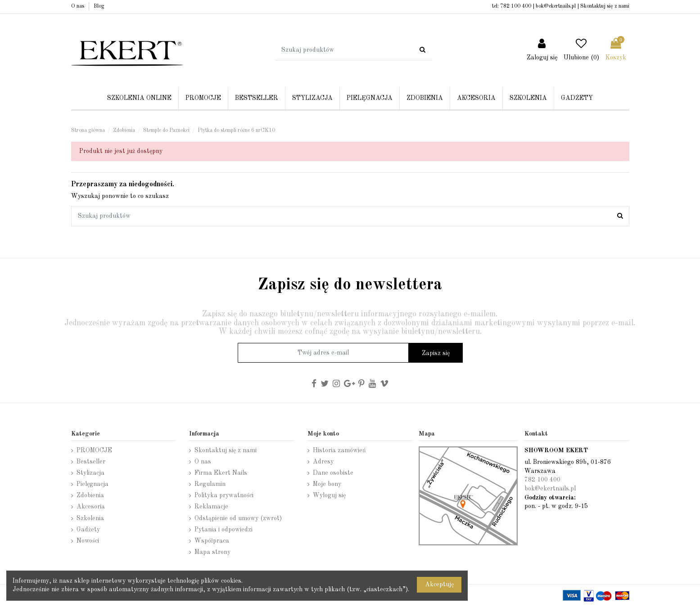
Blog (99, 6)
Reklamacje (211, 507)
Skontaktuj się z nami (605, 6)
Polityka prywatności (224, 495)
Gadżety (88, 530)
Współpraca (212, 541)
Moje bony (327, 484)
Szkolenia (90, 518)
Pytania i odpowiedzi (224, 530)
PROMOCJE (94, 450)
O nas (78, 6)
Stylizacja (90, 473)
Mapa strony (212, 552)
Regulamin (210, 484)
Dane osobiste (333, 473)
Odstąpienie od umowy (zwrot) (238, 518)
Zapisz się (436, 353)
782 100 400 (516, 6)
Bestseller (91, 462)
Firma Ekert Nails (221, 473)
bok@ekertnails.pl (556, 6)
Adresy (323, 462)
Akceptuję (439, 585)
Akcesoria (91, 507)
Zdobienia (90, 495)
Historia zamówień (339, 450)
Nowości (88, 541)
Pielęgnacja (93, 484)
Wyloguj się (329, 495)
